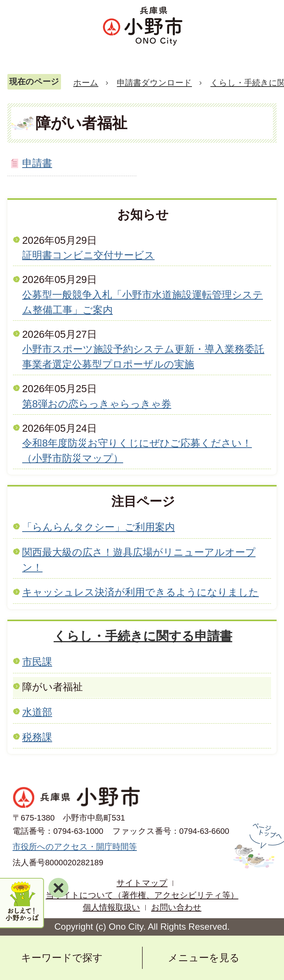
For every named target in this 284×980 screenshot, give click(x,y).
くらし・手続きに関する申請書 (143, 636)
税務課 (37, 737)
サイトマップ (142, 883)
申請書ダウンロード (154, 83)
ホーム (86, 83)
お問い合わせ (176, 907)
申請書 (37, 163)
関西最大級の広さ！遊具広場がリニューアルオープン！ (139, 560)
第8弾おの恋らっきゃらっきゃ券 (97, 404)
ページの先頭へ (258, 846)
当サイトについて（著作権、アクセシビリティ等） (142, 895)
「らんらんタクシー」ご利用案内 (99, 527)
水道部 (37, 712)
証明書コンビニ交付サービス (88, 255)
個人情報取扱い (111, 907)
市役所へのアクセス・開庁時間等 (75, 847)
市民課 (37, 662)
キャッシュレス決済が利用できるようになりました (141, 592)
